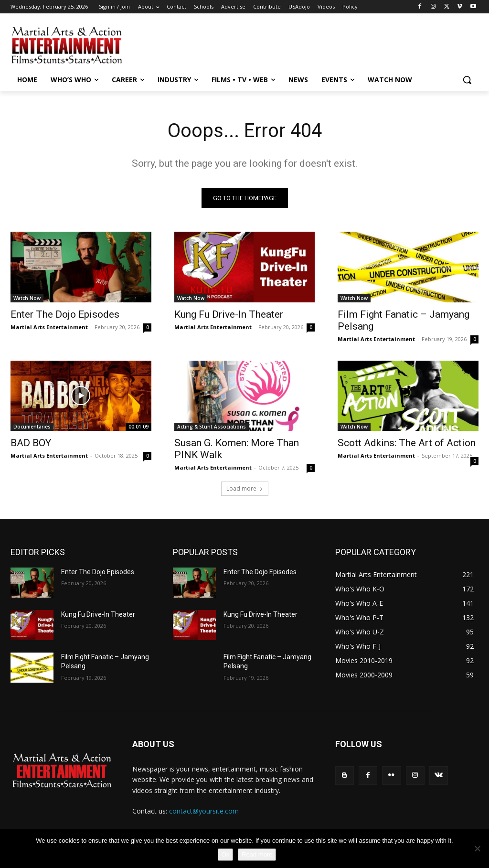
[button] (467, 80)
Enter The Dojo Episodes (65, 314)
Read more (257, 854)
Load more (245, 488)
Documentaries (32, 427)
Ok (226, 854)
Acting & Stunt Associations (212, 427)
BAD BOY (31, 443)
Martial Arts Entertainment (49, 327)
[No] (477, 848)
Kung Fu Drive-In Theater (229, 314)
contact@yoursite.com (204, 811)
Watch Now (27, 298)
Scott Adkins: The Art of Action (407, 443)
